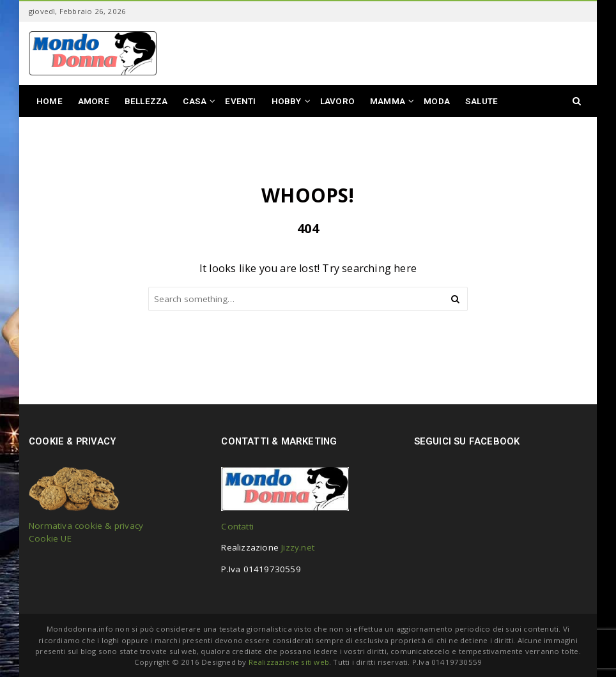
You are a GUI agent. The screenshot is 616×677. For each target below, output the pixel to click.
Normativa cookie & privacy (86, 526)
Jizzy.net (298, 547)
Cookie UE (50, 538)
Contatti (237, 526)
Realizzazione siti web (289, 662)
